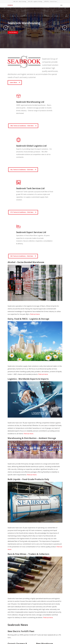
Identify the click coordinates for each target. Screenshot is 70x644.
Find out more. (35, 314)
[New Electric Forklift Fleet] (35, 635)
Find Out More (13, 32)
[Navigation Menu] (61, 5)
